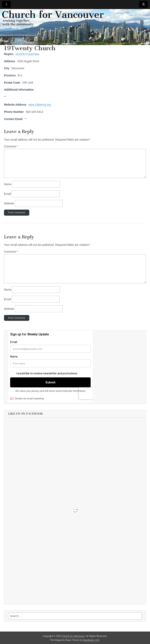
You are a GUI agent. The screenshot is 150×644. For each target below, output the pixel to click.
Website (9, 203)
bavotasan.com (91, 640)
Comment (11, 146)
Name (8, 184)
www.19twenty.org (40, 105)
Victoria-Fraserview (27, 54)
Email (7, 194)
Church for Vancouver (73, 636)
